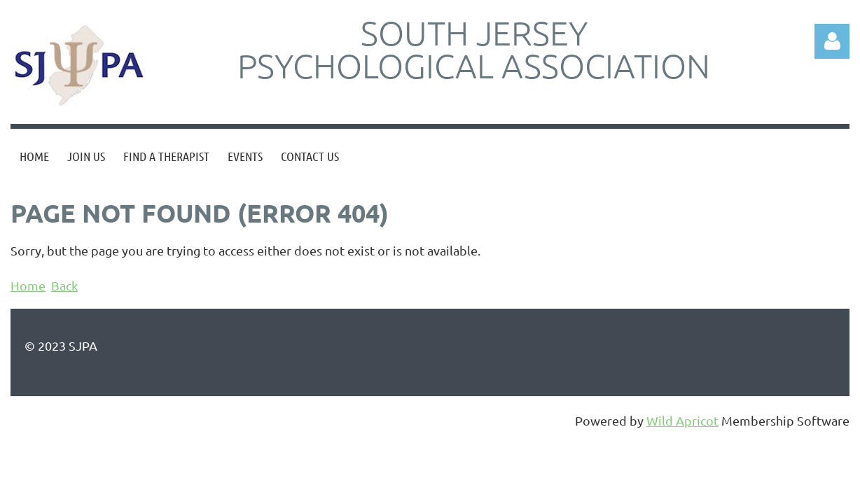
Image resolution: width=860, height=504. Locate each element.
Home (28, 285)
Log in (832, 41)
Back (64, 285)
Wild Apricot (682, 420)
